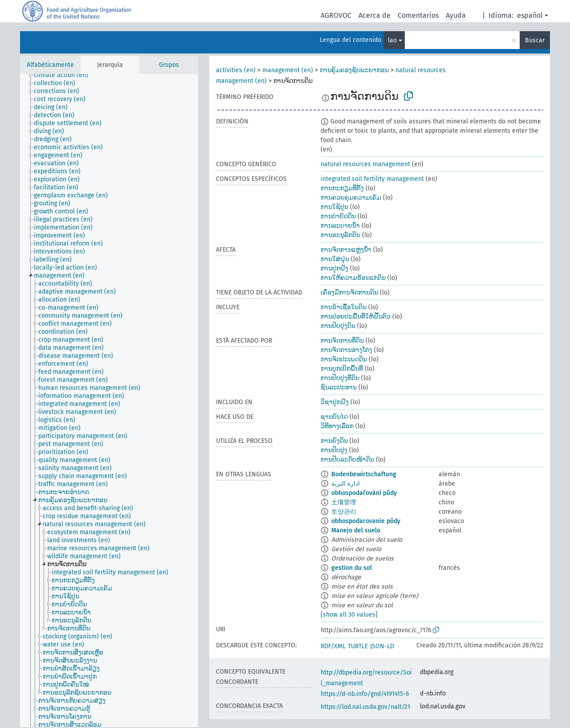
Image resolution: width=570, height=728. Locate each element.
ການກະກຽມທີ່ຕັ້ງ (342, 188)
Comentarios (418, 15)
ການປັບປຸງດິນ (338, 326)
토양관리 (344, 512)
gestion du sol (352, 568)
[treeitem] (65, 75)
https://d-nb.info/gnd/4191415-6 (365, 694)
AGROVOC (336, 15)
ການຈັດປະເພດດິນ (344, 359)
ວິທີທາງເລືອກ (337, 426)
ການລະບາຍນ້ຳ (340, 226)
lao (392, 40)
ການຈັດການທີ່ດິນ (342, 341)
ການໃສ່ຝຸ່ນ (335, 259)
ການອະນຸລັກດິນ (340, 235)
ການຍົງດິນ (334, 441)
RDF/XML (333, 646)
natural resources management (365, 164)
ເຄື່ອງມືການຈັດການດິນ (349, 292)
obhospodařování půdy (364, 493)
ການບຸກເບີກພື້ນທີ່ (342, 369)
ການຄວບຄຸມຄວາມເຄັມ (351, 198)
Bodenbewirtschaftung (364, 474)
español (530, 15)
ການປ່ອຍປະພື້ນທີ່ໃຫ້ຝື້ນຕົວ (356, 317)
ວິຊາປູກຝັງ (335, 402)
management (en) (288, 70)
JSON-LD (382, 646)
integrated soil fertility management (372, 179)
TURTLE (358, 646)
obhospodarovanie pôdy (366, 521)
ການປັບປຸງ (334, 450)
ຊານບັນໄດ (334, 417)
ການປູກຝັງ (334, 268)
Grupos (169, 65)
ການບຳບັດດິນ (338, 216)
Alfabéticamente (50, 65)
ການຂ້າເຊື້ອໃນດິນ (344, 307)
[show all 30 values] (349, 615)
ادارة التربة (346, 484)
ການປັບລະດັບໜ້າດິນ (347, 460)
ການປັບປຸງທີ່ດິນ (340, 378)
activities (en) (236, 70)
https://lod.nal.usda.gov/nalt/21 (365, 707)
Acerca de (375, 15)
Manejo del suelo (356, 530)
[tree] (109, 401)
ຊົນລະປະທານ (339, 387)
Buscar (535, 40)
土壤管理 (344, 502)
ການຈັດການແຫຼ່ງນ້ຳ (346, 250)
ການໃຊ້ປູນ (334, 207)
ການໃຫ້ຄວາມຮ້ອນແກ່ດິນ (353, 278)
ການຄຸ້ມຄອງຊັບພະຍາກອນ (354, 70)
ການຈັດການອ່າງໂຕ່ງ (346, 350)
